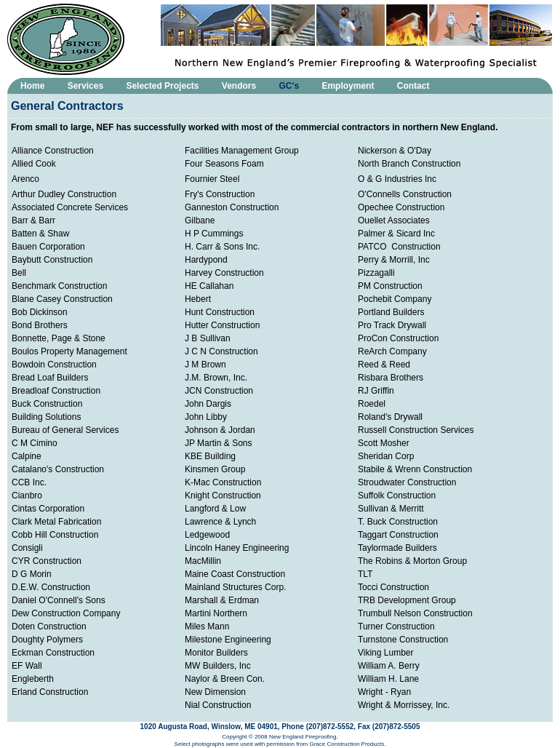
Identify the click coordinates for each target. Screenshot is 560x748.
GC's (289, 86)
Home (32, 86)
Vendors (239, 86)
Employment (348, 86)
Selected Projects (162, 86)
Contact (413, 86)
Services (85, 86)
